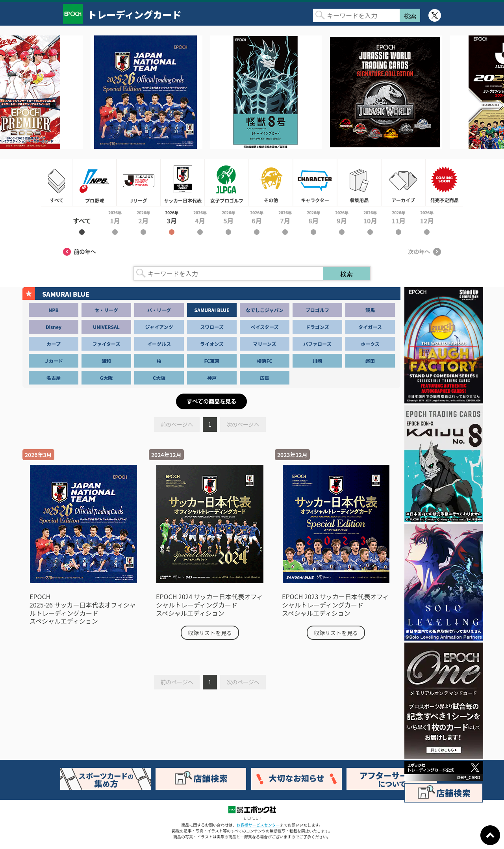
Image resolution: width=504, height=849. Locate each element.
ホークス (370, 344)
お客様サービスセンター (258, 825)
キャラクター (315, 182)
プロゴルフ (317, 310)
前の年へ (80, 252)
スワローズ (212, 327)
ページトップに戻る (490, 835)
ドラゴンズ (317, 327)
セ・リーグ (106, 310)
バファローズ (317, 344)
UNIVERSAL (106, 327)
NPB (53, 310)
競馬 (370, 310)
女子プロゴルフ (227, 182)
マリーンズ (264, 344)
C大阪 (159, 378)
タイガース (370, 327)
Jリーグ (139, 182)
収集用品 (359, 182)
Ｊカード (54, 361)
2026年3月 (172, 222)
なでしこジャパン (265, 310)
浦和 (106, 361)
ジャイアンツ (159, 327)
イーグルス (159, 344)
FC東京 (212, 361)
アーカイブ (403, 182)
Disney (54, 327)
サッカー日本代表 (183, 182)
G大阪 (107, 378)
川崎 (317, 361)
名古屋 (54, 378)
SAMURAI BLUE (212, 310)
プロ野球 (94, 182)
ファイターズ (107, 344)
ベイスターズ (264, 327)
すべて (57, 182)
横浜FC (265, 361)
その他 (271, 182)
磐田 (370, 361)
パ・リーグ (159, 310)
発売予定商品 (444, 182)
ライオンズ (212, 344)
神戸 (212, 378)
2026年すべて (82, 222)
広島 (265, 378)
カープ (53, 344)
